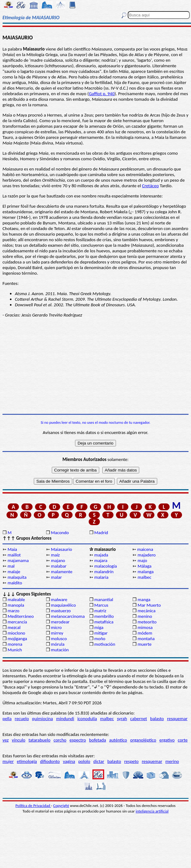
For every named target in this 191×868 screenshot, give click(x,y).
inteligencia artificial (152, 811)
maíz (55, 555)
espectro (78, 740)
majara (101, 560)
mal (11, 566)
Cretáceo (150, 186)
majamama (18, 560)
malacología (106, 566)
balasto (157, 719)
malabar (59, 566)
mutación (60, 650)
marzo (13, 611)
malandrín (104, 572)
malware (59, 600)
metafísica (104, 622)
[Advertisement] (95, 366)
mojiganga (17, 639)
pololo (84, 761)
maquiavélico (63, 605)
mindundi (65, 719)
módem (145, 633)
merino (172, 761)
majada (101, 555)
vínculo (19, 740)
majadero (147, 555)
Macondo (60, 533)
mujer (8, 761)
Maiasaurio (61, 549)
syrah (122, 719)
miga (99, 627)
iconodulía (87, 719)
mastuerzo (61, 611)
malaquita (17, 577)
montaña (146, 639)
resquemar (177, 719)
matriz (100, 611)
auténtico (118, 740)
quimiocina (42, 719)
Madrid (101, 533)
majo (142, 560)
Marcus (101, 605)
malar (56, 577)
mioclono (16, 633)
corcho (60, 740)
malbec (144, 577)
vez (6, 740)
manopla (16, 605)
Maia (12, 549)
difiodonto (50, 761)
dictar (99, 761)
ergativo (167, 740)
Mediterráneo (21, 616)
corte (183, 740)
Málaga (145, 566)
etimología (27, 761)
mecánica (147, 611)
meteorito (147, 622)
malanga (146, 572)
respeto (131, 761)
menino (145, 616)
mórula (58, 644)
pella (7, 719)
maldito (15, 583)
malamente (62, 572)
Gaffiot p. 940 (102, 94)
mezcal (14, 627)
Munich (15, 650)
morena (15, 644)
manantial (104, 600)
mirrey (57, 633)
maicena (145, 549)
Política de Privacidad (33, 806)
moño (100, 639)
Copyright (61, 806)
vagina (69, 761)
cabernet (139, 719)
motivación (105, 644)
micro (56, 627)
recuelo (22, 719)
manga (144, 600)
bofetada (97, 740)
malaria (101, 577)
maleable (16, 600)
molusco (59, 639)
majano (58, 560)
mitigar (101, 633)
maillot (14, 555)
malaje (14, 572)
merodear (60, 622)
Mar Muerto (149, 605)
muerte (145, 644)
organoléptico (143, 740)
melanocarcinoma (68, 616)
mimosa (145, 627)
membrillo (104, 616)
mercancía (17, 622)
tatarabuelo (40, 740)
